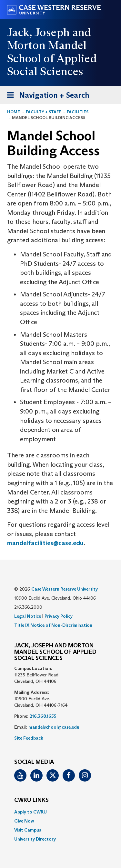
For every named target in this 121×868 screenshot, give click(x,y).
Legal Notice (28, 616)
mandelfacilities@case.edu (45, 543)
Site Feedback (29, 738)
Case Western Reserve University (65, 589)
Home (14, 112)
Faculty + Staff (43, 112)
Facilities (78, 112)
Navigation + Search (46, 96)
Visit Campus (28, 830)
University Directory (35, 839)
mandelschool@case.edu (54, 727)
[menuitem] (60, 812)
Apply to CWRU (30, 812)
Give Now (24, 821)
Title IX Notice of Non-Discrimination (53, 625)
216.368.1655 (43, 716)
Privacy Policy (59, 616)
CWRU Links (31, 800)
